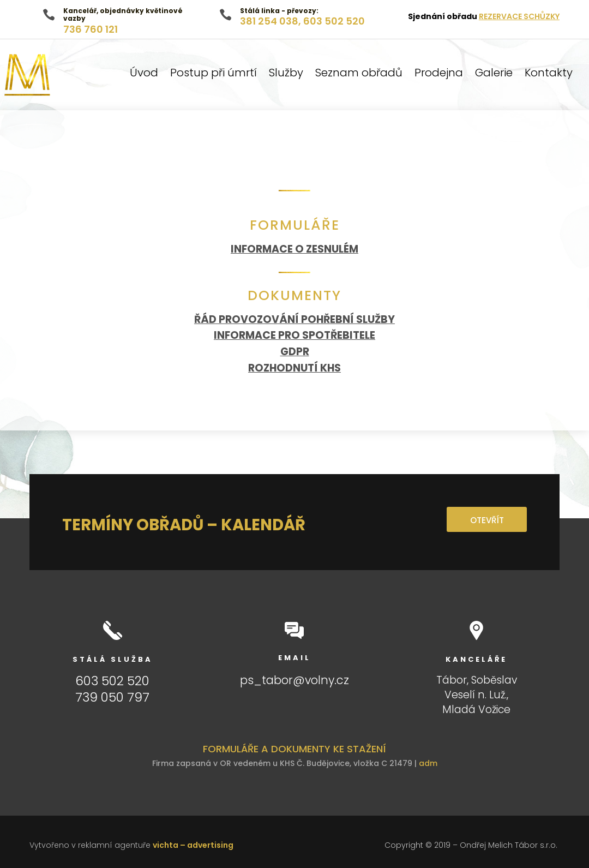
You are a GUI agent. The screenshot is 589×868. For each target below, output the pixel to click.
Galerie (494, 74)
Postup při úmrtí (214, 74)
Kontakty (549, 74)
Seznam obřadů (359, 74)
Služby (286, 74)
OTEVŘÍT (486, 520)
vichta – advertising (193, 845)
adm (428, 763)
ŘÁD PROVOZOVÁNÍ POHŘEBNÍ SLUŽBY (294, 319)
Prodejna (439, 74)
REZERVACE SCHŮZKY (519, 16)
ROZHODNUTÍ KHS (294, 368)
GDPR (295, 352)
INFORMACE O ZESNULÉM (294, 249)
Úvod (144, 74)
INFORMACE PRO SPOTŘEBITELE (294, 335)
